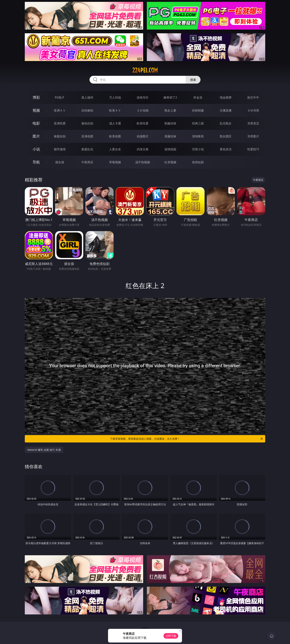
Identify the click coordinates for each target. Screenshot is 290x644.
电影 (36, 123)
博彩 (36, 97)
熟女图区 (226, 136)
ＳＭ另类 (253, 110)
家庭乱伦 (87, 149)
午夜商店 (87, 162)
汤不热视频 (143, 162)
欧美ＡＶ (115, 110)
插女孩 (60, 162)
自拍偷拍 (87, 110)
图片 (36, 136)
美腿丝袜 (170, 136)
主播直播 (226, 110)
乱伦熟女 (226, 123)
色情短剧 (198, 162)
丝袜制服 (198, 110)
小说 (36, 149)
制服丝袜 (170, 123)
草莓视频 (115, 162)
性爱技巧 (253, 149)
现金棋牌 (226, 97)
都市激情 (60, 149)
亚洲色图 (87, 136)
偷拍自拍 (87, 123)
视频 (36, 110)
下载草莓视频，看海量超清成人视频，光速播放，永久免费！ (187, 439)
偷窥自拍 (60, 136)
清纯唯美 (198, 136)
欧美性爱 (143, 123)
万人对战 (115, 97)
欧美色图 (115, 136)
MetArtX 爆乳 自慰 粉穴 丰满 (44, 450)
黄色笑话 (226, 149)
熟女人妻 (170, 110)
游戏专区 (143, 97)
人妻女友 (115, 149)
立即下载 (171, 636)
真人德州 (87, 97)
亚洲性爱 (60, 123)
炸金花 (198, 97)
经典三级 (198, 123)
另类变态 (253, 123)
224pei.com (145, 70)
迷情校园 (170, 149)
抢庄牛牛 (253, 97)
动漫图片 (143, 136)
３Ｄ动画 (143, 110)
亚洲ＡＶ (60, 110)
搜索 (193, 80)
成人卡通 (115, 123)
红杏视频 (170, 162)
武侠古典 (143, 149)
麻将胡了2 (170, 97)
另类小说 (198, 149)
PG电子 (60, 97)
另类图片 (253, 136)
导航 (36, 162)
